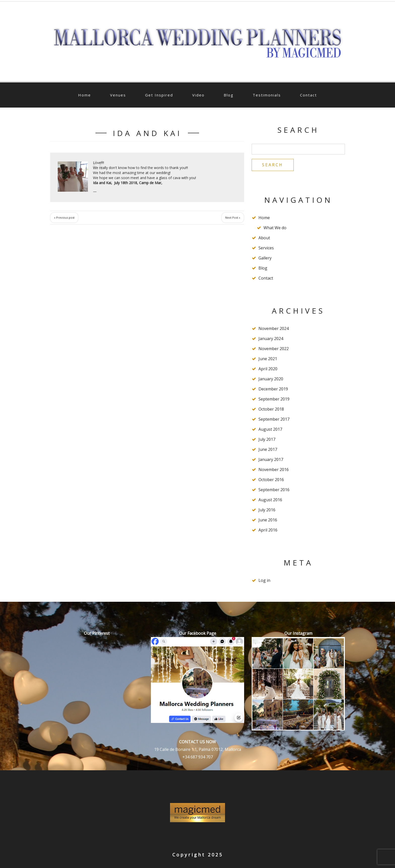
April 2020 (268, 369)
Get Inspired (159, 95)
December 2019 (273, 389)
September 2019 (274, 399)
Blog (229, 95)
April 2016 (268, 530)
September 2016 (274, 490)
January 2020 (271, 379)
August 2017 (270, 429)
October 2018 (271, 409)
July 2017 (267, 440)
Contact (308, 95)
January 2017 (271, 460)
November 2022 (274, 349)
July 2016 (267, 510)
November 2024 (274, 329)
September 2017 (274, 419)
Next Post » (233, 218)
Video (198, 95)
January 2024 (271, 339)
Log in (264, 581)
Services (266, 248)
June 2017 (268, 450)
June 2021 (268, 359)
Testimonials (267, 95)
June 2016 (268, 520)
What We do (275, 228)
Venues (118, 95)
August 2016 (270, 500)
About (264, 238)
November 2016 (274, 470)
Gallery (265, 258)
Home (85, 95)
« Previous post (64, 218)
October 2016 (271, 480)
